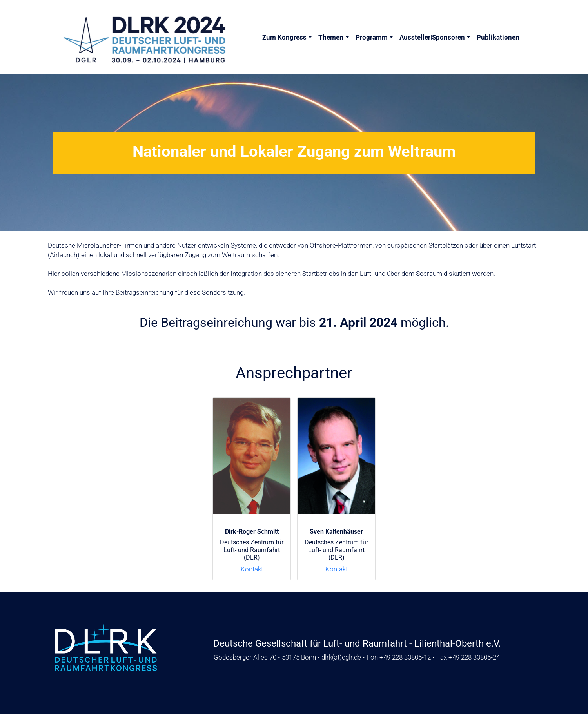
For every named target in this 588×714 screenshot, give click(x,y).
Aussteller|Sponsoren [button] (432, 37)
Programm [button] (372, 37)
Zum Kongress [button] (284, 37)
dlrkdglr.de (341, 657)
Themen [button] (331, 37)
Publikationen (498, 37)
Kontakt (252, 569)
